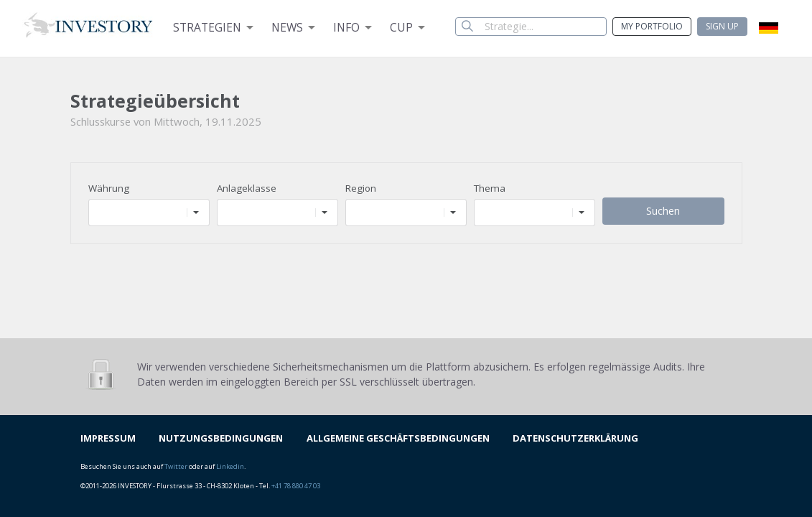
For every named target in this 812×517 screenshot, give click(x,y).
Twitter (176, 466)
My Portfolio (652, 26)
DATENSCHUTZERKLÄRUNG (575, 438)
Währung (109, 188)
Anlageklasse (247, 188)
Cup (401, 27)
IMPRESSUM (108, 438)
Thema (490, 188)
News (287, 27)
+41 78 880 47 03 (296, 486)
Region (361, 188)
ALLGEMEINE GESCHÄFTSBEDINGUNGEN (398, 438)
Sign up (722, 26)
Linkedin (230, 466)
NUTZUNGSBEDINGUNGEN (221, 438)
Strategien (207, 27)
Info (346, 27)
